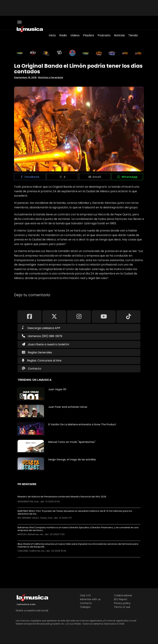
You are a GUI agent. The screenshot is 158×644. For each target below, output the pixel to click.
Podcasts (104, 35)
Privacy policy (122, 603)
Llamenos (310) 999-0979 (42, 336)
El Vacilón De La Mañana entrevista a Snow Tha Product (82, 424)
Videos (75, 35)
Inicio (52, 35)
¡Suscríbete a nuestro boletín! (46, 344)
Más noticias (29, 559)
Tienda (133, 35)
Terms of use (122, 607)
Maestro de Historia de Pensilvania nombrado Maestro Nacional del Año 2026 (62, 497)
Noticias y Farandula (51, 77)
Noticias (119, 35)
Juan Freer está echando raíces (68, 407)
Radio (63, 35)
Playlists (89, 35)
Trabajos (85, 607)
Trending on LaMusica (34, 380)
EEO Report (121, 599)
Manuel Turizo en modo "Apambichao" (72, 442)
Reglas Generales (40, 352)
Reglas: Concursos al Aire (44, 360)
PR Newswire (27, 484)
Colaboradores (123, 595)
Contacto (35, 369)
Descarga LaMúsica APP (41, 328)
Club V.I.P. (86, 595)
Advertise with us (90, 599)
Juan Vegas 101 (57, 389)
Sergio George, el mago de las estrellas (72, 459)
